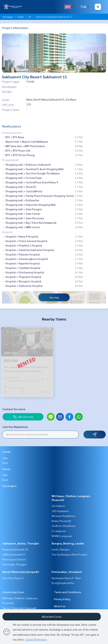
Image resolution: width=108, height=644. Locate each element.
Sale (5, 458)
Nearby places (12, 126)
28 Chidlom (58, 506)
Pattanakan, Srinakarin (67, 572)
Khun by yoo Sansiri (14, 559)
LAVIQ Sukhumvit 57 (14, 554)
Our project (9, 486)
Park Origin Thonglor (15, 564)
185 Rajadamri (60, 511)
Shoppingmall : (11, 160)
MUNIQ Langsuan (62, 536)
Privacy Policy (62, 599)
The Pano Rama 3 (13, 578)
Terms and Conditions (68, 592)
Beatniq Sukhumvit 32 (15, 549)
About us (60, 606)
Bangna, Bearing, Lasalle (68, 543)
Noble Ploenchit (61, 521)
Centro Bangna (61, 549)
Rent (5, 463)
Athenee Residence (63, 516)
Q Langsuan (59, 531)
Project (20, 17)
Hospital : (8, 232)
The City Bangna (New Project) (69, 554)
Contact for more (14, 409)
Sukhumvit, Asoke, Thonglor (21, 543)
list (30, 17)
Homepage (8, 17)
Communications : (13, 133)
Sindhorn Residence (64, 526)
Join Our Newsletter (15, 427)
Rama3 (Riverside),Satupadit (21, 572)
